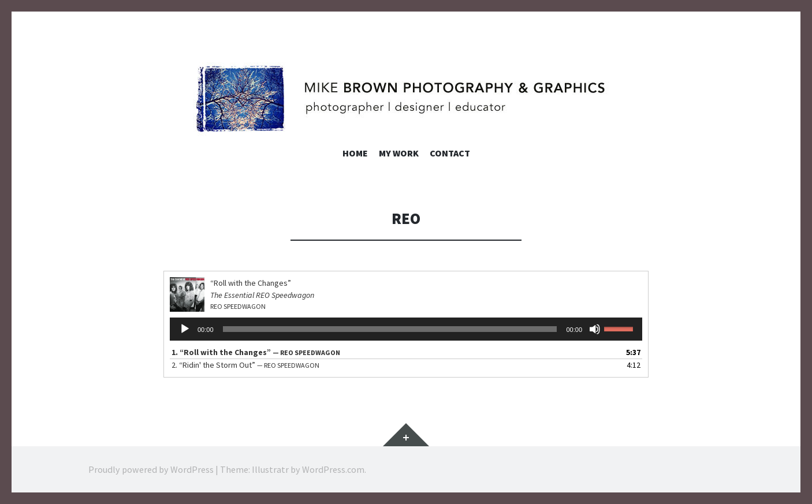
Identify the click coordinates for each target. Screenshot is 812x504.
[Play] (185, 329)
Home (355, 153)
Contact (450, 153)
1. (256, 352)
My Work (399, 153)
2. (245, 365)
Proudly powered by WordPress (151, 469)
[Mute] (595, 329)
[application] (406, 329)
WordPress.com (333, 469)
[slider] (390, 329)
